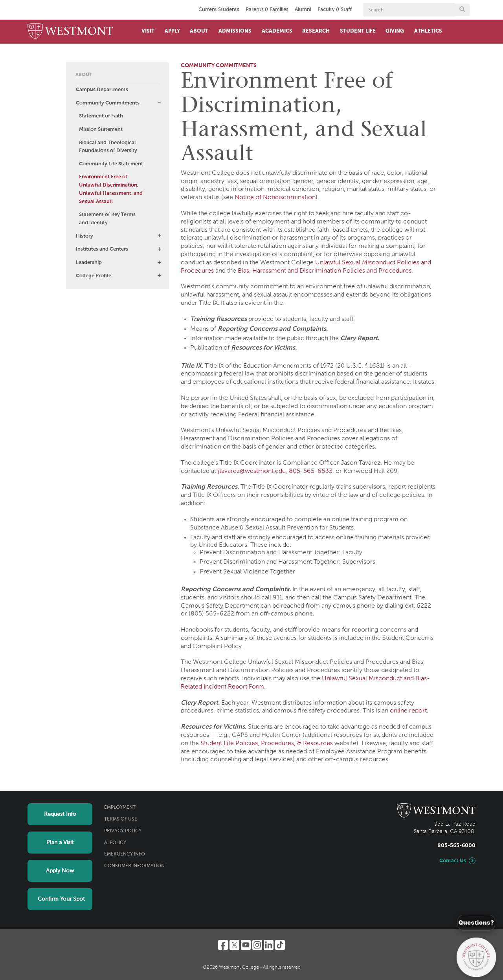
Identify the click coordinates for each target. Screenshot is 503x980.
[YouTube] (246, 945)
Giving (395, 31)
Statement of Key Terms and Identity (107, 219)
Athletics (428, 31)
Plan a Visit (60, 843)
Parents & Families (267, 10)
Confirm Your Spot (61, 899)
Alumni (303, 10)
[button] (159, 103)
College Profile (94, 276)
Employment (120, 808)
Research (316, 31)
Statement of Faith (101, 116)
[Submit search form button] (462, 10)
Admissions (235, 31)
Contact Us (453, 861)
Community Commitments (108, 103)
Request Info (60, 814)
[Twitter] (234, 945)
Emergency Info (125, 854)
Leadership (89, 263)
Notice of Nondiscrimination (275, 198)
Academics (277, 31)
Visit (148, 31)
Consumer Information (134, 866)
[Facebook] (223, 945)
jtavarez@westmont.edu (252, 471)
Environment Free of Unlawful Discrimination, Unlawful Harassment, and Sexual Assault (111, 189)
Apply (172, 31)
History (84, 236)
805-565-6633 (311, 471)
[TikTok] (280, 945)
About (199, 31)
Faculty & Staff (335, 10)
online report (408, 711)
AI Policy (115, 843)
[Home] (70, 32)
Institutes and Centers (102, 249)
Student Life (358, 31)
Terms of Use (121, 819)
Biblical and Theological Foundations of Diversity (108, 147)
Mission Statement (101, 129)
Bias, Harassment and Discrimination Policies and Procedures (325, 271)
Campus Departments (102, 90)
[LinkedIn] (269, 945)
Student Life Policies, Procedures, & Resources (267, 744)
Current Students (219, 10)
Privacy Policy (123, 831)
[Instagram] (257, 945)
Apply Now (60, 871)
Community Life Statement (111, 164)
